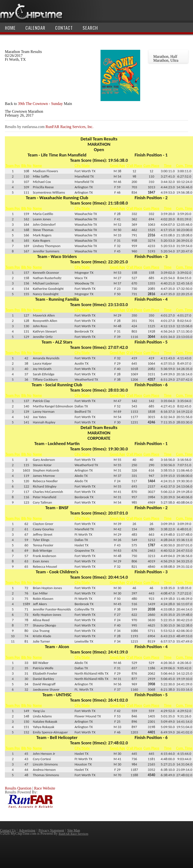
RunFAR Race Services (74, 834)
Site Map (74, 830)
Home (10, 28)
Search (90, 28)
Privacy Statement (51, 830)
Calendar (35, 28)
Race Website (45, 788)
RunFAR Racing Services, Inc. (69, 127)
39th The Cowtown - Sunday (40, 104)
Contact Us (8, 830)
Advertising (27, 830)
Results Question (18, 788)
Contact (64, 28)
